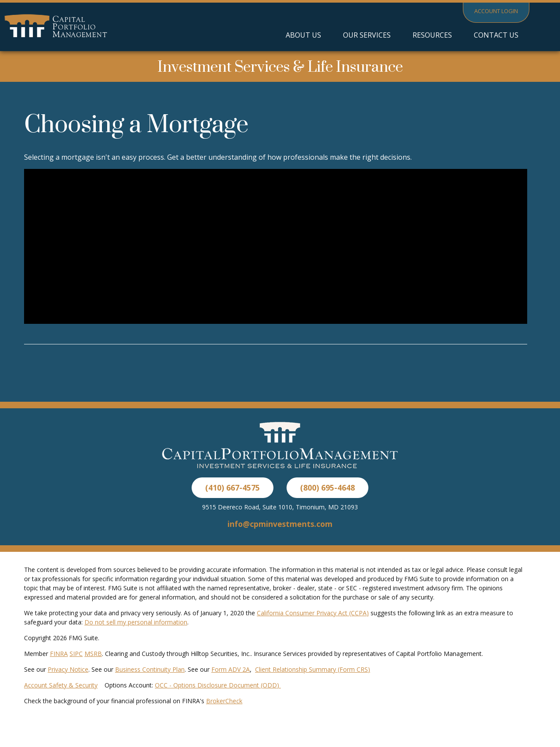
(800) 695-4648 (327, 487)
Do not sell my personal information (136, 622)
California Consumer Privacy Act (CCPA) (313, 613)
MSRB (93, 654)
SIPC (76, 654)
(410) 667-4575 (233, 487)
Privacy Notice (68, 669)
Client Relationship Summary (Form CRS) (313, 669)
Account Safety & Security (61, 685)
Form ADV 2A (231, 669)
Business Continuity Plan (150, 669)
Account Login (496, 11)
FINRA (59, 654)
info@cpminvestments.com (280, 524)
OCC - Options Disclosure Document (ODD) (218, 685)
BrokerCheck (224, 701)
